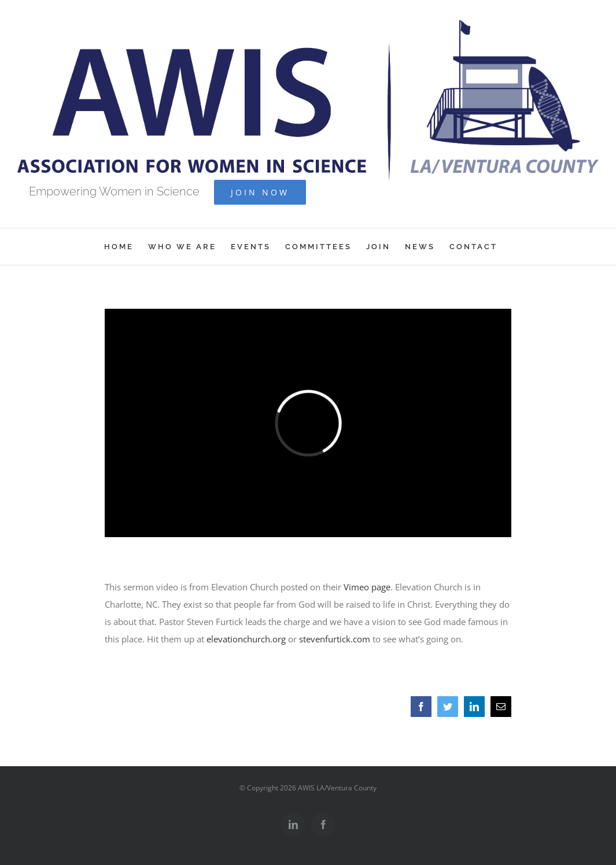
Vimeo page (367, 587)
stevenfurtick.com (335, 639)
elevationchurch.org (246, 639)
